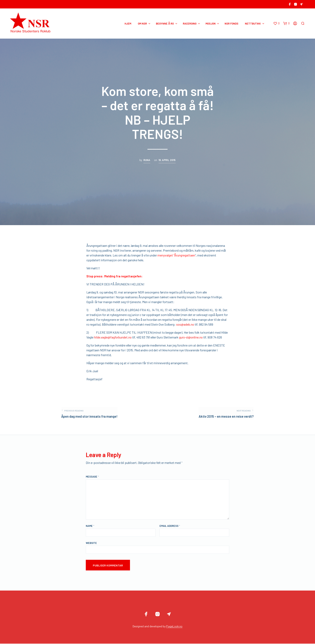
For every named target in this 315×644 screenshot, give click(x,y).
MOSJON (211, 24)
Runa (147, 160)
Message (92, 477)
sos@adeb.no (185, 324)
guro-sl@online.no (192, 337)
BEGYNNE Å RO (165, 24)
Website (91, 543)
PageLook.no (174, 627)
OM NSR (143, 24)
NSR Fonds (232, 24)
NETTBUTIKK (253, 24)
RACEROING (190, 24)
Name (90, 526)
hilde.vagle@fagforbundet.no (113, 337)
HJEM (128, 24)
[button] (277, 24)
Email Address (170, 526)
